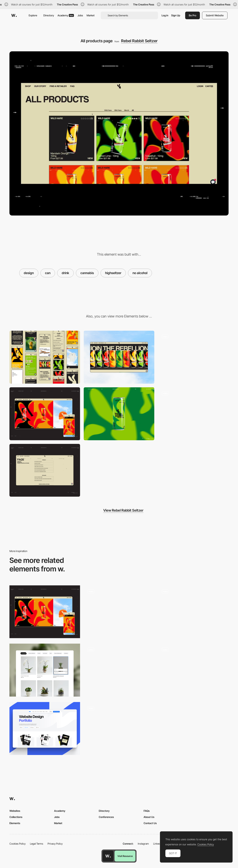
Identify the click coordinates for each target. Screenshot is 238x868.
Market (91, 15)
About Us (149, 817)
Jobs (80, 15)
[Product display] (119, 612)
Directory (49, 15)
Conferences (106, 817)
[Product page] (119, 729)
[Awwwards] (14, 15)
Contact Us (150, 823)
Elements (15, 823)
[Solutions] (193, 670)
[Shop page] (45, 414)
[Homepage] (193, 357)
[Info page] (193, 414)
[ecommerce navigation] (193, 612)
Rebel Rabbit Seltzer (139, 41)
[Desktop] (119, 357)
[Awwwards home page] (108, 856)
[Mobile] (45, 357)
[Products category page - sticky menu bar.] (45, 670)
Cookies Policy (18, 844)
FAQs (147, 811)
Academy (66, 15)
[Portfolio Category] (45, 729)
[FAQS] (45, 470)
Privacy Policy (55, 844)
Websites (15, 811)
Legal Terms (37, 844)
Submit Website (215, 15)
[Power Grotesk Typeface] (119, 670)
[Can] (119, 414)
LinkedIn (158, 844)
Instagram (143, 844)
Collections (16, 817)
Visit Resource (125, 856)
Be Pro (193, 15)
